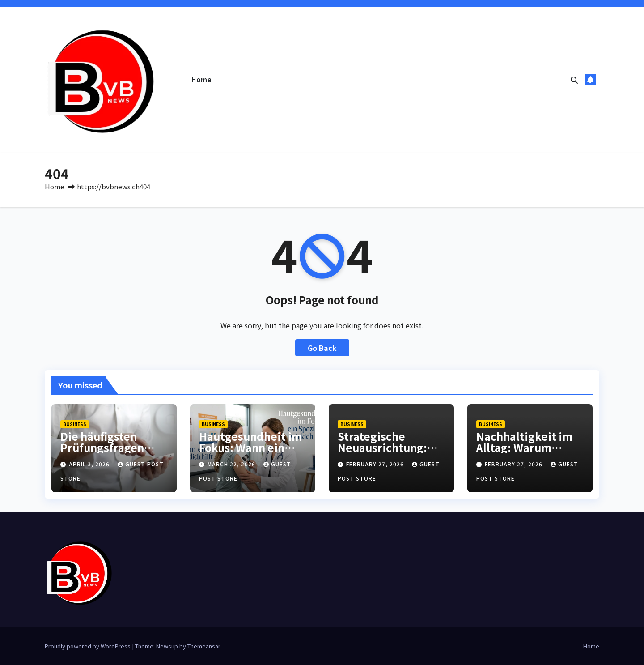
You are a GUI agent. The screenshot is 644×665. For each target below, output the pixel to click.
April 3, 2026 (90, 464)
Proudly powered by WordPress (88, 646)
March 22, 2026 (232, 464)
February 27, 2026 (376, 464)
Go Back (322, 348)
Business (75, 424)
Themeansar (204, 646)
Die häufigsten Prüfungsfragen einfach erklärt (102, 447)
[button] (574, 80)
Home (201, 79)
